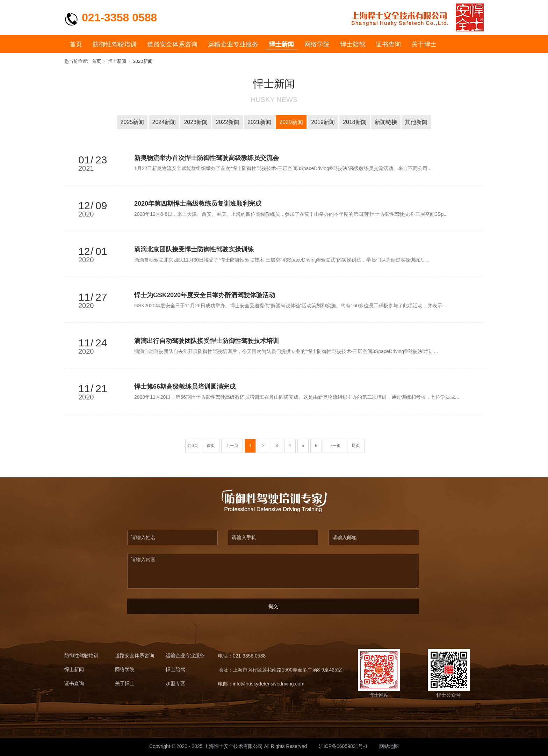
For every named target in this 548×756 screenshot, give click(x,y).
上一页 (232, 446)
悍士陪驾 (353, 44)
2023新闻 (196, 122)
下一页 (334, 446)
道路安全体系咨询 (172, 44)
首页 (76, 44)
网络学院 (317, 44)
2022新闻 (228, 122)
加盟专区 (175, 684)
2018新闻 (355, 122)
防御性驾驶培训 (115, 44)
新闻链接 (386, 122)
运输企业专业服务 (233, 44)
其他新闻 (416, 122)
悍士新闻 (281, 44)
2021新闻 (259, 122)
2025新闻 (132, 122)
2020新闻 (143, 61)
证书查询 (388, 44)
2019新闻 (323, 122)
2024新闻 (164, 122)
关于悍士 (424, 44)
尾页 (356, 446)
